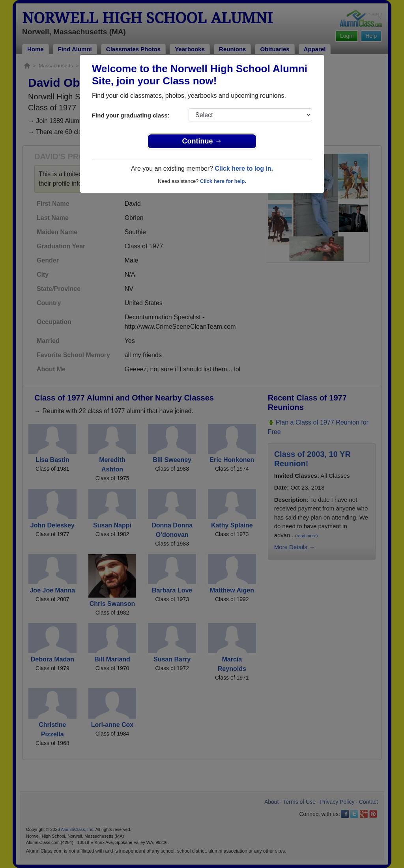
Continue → (202, 141)
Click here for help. (223, 181)
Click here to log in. (244, 169)
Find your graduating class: (131, 115)
